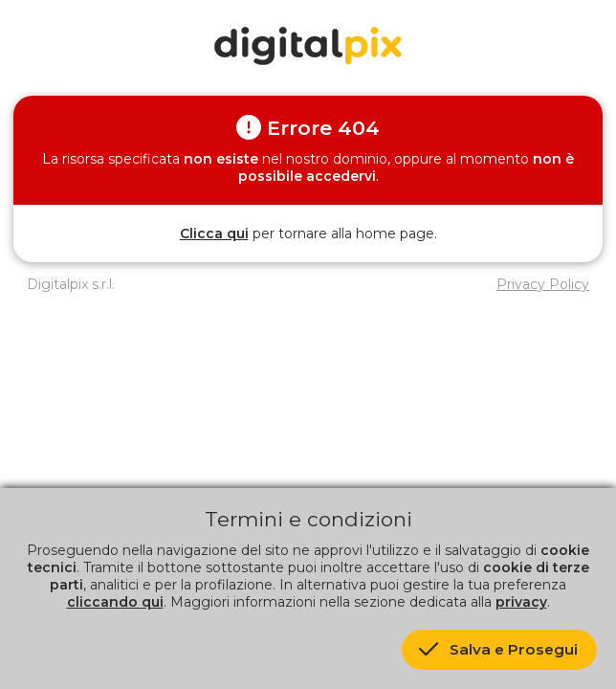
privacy (521, 602)
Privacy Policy (543, 284)
